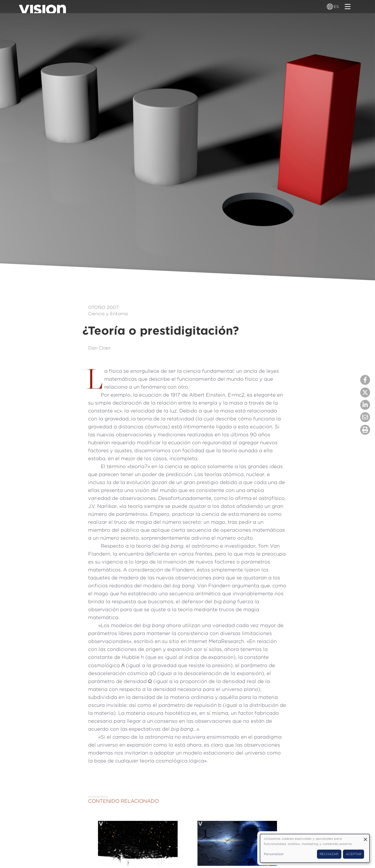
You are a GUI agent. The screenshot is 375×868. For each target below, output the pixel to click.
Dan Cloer (99, 348)
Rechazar (329, 854)
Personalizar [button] (274, 854)
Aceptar (354, 854)
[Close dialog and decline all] (365, 837)
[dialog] (315, 848)
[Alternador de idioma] (330, 7)
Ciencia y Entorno (108, 314)
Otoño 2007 (103, 307)
